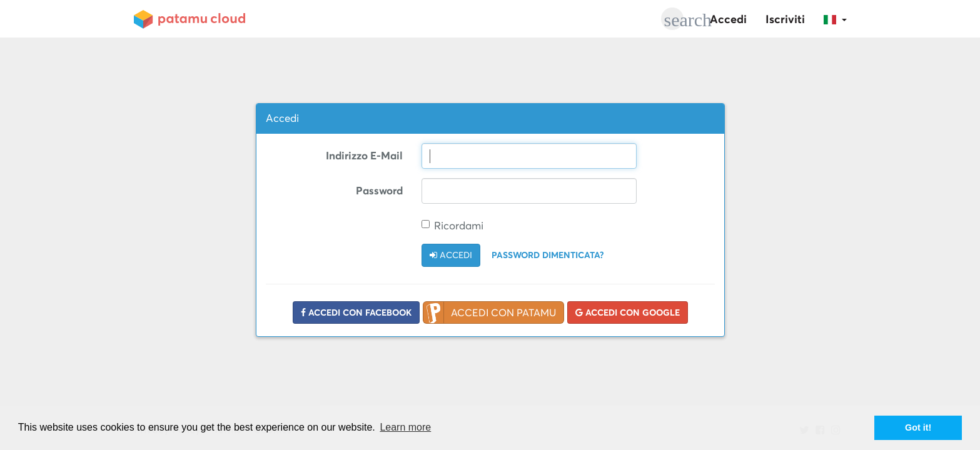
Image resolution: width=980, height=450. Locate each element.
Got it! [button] (918, 427)
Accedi (728, 19)
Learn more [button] (405, 427)
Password (379, 191)
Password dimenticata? (548, 255)
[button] (835, 19)
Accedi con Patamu (490, 313)
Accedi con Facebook (356, 312)
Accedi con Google (628, 312)
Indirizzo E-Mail (364, 156)
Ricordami (452, 226)
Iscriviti (785, 19)
